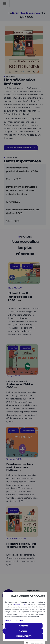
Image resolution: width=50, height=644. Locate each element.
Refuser (23, 631)
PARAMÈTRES (24, 636)
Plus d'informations (14, 621)
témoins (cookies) (21, 604)
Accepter (24, 626)
